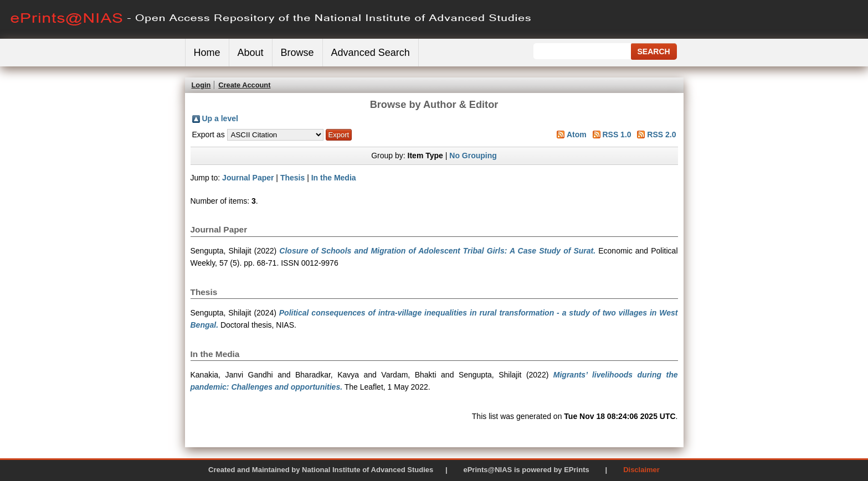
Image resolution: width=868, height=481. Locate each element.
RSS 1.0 (617, 135)
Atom (577, 135)
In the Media (334, 178)
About (251, 53)
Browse (297, 53)
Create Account (244, 85)
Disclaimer (641, 470)
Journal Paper (248, 178)
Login (201, 85)
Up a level (220, 118)
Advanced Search (371, 53)
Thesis (292, 178)
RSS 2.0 (661, 135)
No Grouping (473, 156)
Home (207, 53)
